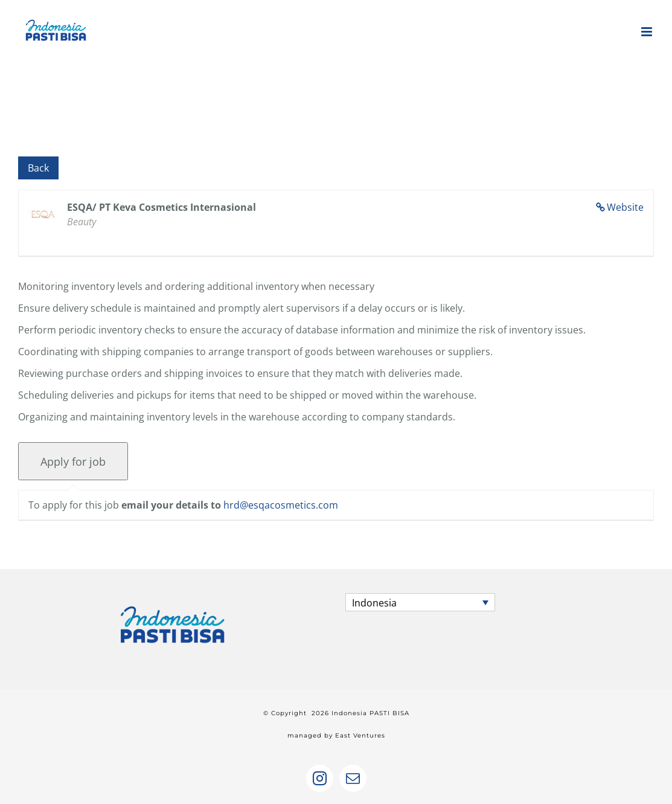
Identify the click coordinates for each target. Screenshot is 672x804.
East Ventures (360, 735)
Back (38, 168)
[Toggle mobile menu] (648, 32)
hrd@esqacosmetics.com (281, 505)
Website (625, 207)
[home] (173, 604)
